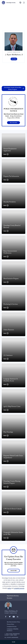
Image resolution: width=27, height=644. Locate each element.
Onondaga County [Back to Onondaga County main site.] (11, 3)
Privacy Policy (10, 624)
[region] (13, 18)
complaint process (19, 588)
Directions (10, 598)
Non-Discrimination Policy (13, 622)
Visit (5, 154)
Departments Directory (13, 596)
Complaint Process (12, 627)
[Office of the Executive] (14, 59)
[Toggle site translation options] (20, 3)
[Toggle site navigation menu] (24, 3)
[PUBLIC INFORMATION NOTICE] (13, 110)
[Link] (13, 562)
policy (9, 588)
